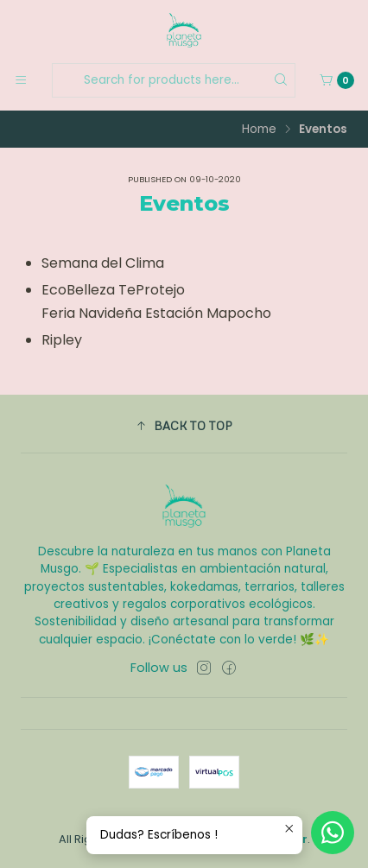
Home (259, 130)
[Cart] (337, 80)
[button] (184, 426)
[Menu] (21, 80)
